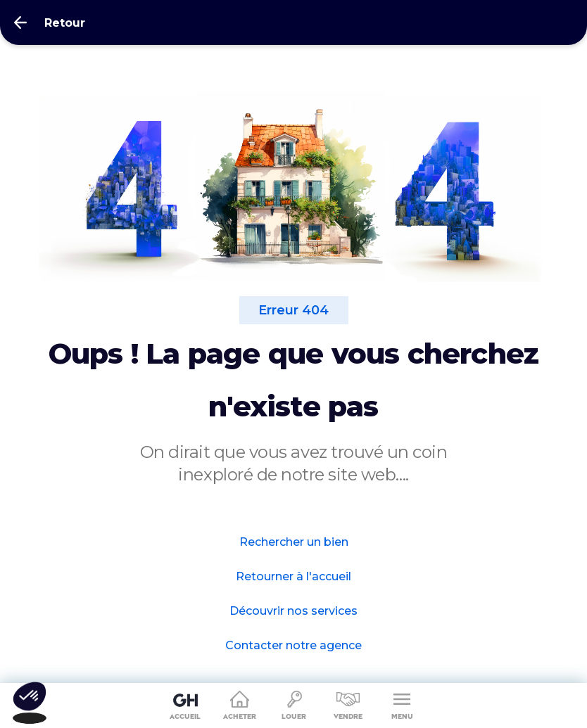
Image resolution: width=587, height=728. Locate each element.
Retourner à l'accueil (293, 576)
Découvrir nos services (293, 611)
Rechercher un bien (294, 542)
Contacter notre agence (293, 645)
